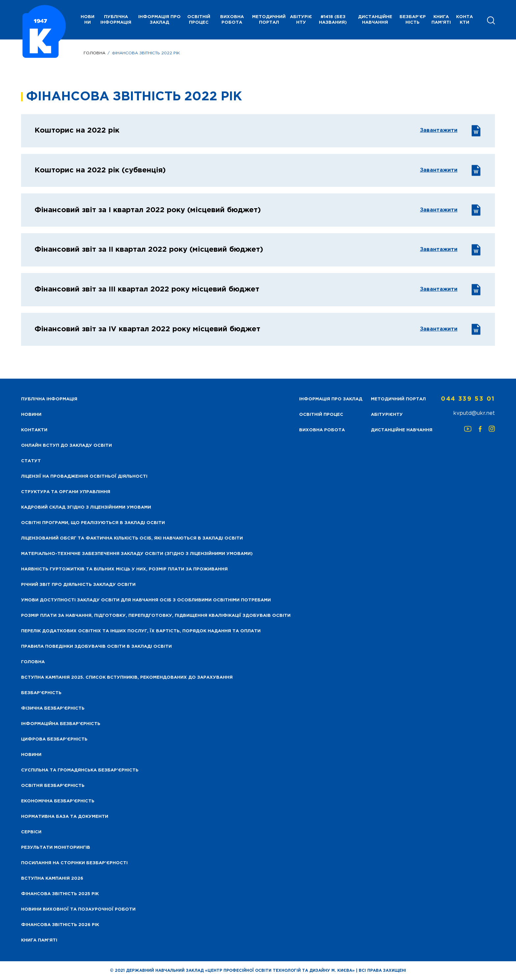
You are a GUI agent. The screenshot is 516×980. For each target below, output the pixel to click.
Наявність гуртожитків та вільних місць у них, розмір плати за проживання (124, 569)
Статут (31, 461)
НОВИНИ (88, 20)
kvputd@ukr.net (474, 413)
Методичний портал (269, 20)
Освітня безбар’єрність (53, 786)
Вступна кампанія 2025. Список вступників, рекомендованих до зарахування (127, 678)
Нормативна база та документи (65, 817)
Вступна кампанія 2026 (52, 879)
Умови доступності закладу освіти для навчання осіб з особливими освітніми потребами (146, 600)
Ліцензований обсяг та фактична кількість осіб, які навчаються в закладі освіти (132, 538)
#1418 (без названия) (333, 20)
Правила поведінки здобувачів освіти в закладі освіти (96, 647)
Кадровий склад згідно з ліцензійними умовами (86, 507)
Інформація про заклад (159, 20)
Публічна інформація (116, 20)
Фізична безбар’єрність (53, 708)
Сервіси (31, 832)
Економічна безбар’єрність (58, 801)
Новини (31, 755)
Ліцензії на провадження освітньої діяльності (84, 477)
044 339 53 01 (468, 399)
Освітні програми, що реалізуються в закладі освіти (93, 523)
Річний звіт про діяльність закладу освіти (78, 585)
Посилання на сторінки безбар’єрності (74, 863)
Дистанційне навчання (375, 20)
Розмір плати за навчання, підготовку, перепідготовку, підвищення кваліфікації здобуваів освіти (156, 616)
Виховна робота (232, 20)
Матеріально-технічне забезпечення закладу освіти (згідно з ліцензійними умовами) (137, 554)
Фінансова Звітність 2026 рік (60, 925)
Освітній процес (199, 20)
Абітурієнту (301, 20)
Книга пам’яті (441, 20)
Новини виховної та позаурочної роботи (78, 909)
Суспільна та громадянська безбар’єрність (80, 770)
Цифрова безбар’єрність (54, 739)
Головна (94, 53)
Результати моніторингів (56, 848)
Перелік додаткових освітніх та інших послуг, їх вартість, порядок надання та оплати (141, 631)
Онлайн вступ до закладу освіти (66, 446)
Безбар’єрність (413, 20)
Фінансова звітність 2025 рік (60, 894)
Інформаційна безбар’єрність (61, 724)
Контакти (464, 20)
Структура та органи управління (66, 492)
